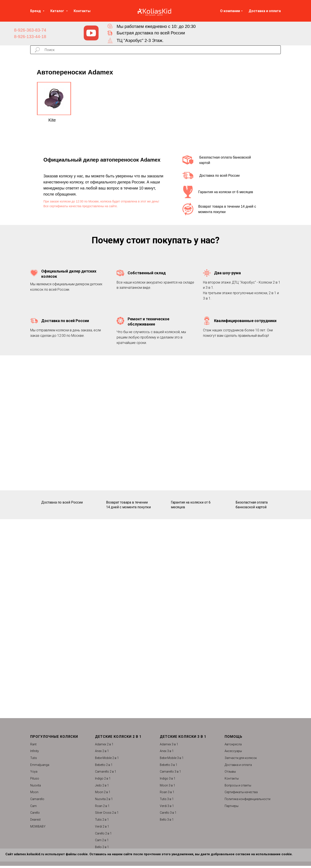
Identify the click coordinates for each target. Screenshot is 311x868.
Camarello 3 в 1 (170, 772)
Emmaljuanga (40, 765)
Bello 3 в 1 (167, 820)
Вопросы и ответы (238, 785)
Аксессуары (233, 751)
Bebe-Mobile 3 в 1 (172, 758)
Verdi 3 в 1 (167, 806)
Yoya (34, 772)
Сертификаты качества (241, 792)
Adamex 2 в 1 (104, 744)
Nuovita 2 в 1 (104, 799)
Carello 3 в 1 (168, 813)
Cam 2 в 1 (102, 840)
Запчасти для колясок (241, 758)
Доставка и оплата (265, 11)
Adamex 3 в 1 (169, 744)
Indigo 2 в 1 (103, 778)
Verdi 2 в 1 (102, 826)
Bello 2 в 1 (102, 847)
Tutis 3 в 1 (167, 799)
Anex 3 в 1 (167, 751)
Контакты (82, 11)
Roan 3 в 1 (167, 792)
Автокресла (233, 744)
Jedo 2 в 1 (102, 785)
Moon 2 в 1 (103, 792)
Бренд (36, 11)
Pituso (35, 778)
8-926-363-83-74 (30, 30)
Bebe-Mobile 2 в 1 (107, 758)
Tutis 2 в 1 (102, 820)
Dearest (35, 820)
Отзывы (230, 772)
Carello (35, 813)
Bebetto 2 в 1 (104, 765)
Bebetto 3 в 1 (169, 765)
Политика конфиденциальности (248, 799)
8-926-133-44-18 (30, 37)
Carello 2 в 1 (103, 833)
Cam (33, 806)
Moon (34, 792)
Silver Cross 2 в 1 (107, 813)
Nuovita (36, 785)
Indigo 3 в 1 (168, 778)
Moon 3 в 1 (167, 785)
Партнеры (232, 806)
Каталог (58, 11)
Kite (52, 120)
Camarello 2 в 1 (106, 772)
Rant (33, 744)
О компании (230, 11)
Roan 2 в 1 (102, 806)
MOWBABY (38, 826)
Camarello (37, 799)
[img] (91, 33)
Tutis (34, 758)
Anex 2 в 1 (102, 751)
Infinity (35, 751)
